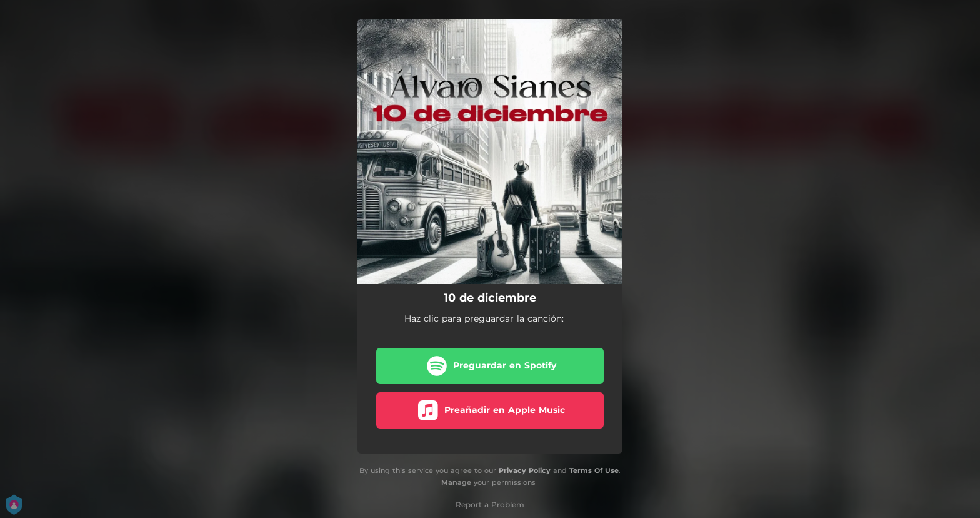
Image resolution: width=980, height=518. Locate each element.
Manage (456, 482)
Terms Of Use (594, 470)
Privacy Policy (525, 470)
